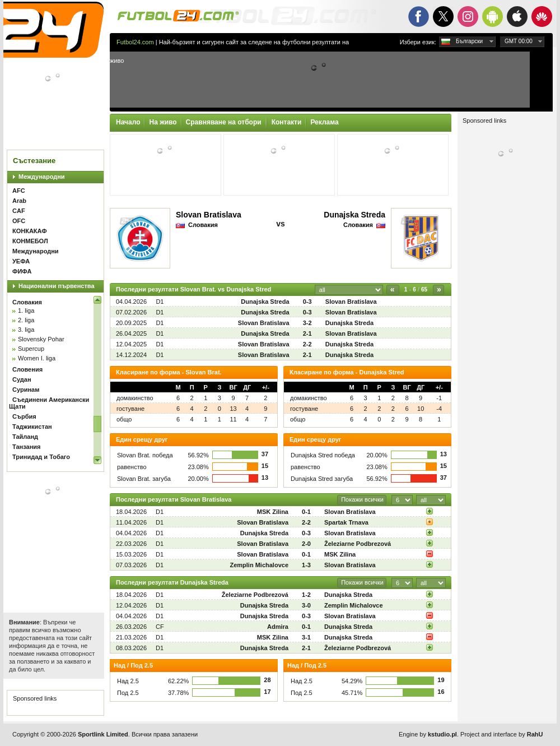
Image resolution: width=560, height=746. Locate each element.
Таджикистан (32, 427)
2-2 (307, 344)
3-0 (306, 605)
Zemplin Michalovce (259, 565)
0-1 (306, 512)
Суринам (26, 390)
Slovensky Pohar (41, 339)
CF (160, 627)
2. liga (26, 320)
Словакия (27, 302)
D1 (160, 302)
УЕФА (21, 261)
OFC (19, 221)
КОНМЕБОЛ (30, 241)
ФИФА (22, 271)
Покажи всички (362, 499)
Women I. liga (37, 358)
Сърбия (24, 416)
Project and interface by (501, 734)
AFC (19, 191)
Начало (128, 122)
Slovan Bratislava (209, 215)
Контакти (287, 122)
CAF (19, 211)
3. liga (26, 330)
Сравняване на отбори (224, 122)
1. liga (26, 311)
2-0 (306, 544)
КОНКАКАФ (30, 231)
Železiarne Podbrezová (358, 544)
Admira (278, 627)
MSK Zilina (273, 512)
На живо (163, 122)
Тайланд (25, 437)
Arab (19, 201)
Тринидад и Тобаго (41, 457)
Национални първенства (57, 286)
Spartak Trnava (346, 522)
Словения (27, 369)
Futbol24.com (135, 42)
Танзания (26, 447)
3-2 (307, 323)
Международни (42, 177)
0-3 (307, 302)
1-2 (306, 595)
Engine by (428, 734)
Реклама (324, 122)
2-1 (307, 333)
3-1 (306, 637)
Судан (22, 379)
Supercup (31, 349)
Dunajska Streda (354, 215)
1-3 (306, 565)
